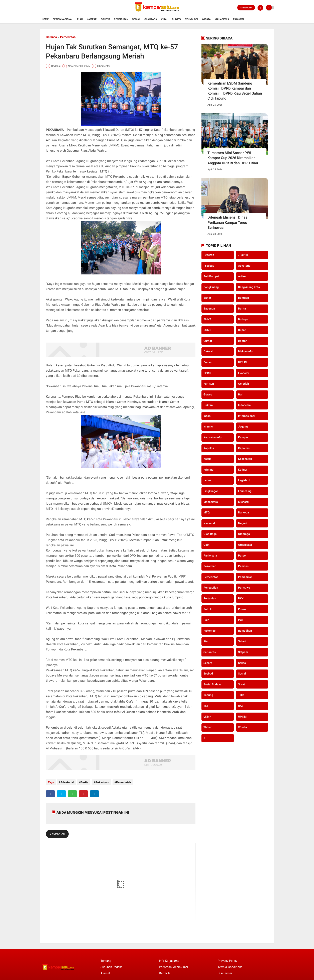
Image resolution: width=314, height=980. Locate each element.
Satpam (243, 652)
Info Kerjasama (169, 960)
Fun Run (209, 384)
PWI (241, 620)
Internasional (247, 416)
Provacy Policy (227, 960)
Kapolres (244, 448)
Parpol (242, 556)
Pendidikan (121, 19)
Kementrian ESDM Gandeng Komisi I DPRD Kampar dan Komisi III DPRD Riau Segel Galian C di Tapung (235, 91)
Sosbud (208, 673)
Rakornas (209, 631)
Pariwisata (210, 556)
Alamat (105, 972)
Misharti (243, 502)
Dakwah (208, 351)
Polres (242, 609)
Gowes (208, 394)
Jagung (243, 426)
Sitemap (246, 8)
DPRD (207, 373)
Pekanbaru (101, 782)
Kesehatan (245, 459)
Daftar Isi (165, 972)
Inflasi (207, 416)
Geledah (244, 384)
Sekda (242, 663)
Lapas (207, 480)
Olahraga (151, 19)
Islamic (208, 426)
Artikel (242, 276)
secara (208, 663)
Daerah (243, 341)
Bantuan (244, 298)
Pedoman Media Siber (174, 966)
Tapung (208, 695)
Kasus (207, 459)
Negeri (242, 523)
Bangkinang (211, 287)
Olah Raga (210, 534)
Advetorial (67, 782)
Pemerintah (68, 37)
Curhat (208, 341)
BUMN (207, 330)
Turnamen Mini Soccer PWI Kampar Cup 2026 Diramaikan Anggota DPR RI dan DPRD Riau (233, 158)
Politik (105, 19)
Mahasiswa (222, 19)
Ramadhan (245, 631)
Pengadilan (211, 588)
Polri (206, 620)
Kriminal (209, 470)
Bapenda (209, 309)
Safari (242, 641)
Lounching (245, 491)
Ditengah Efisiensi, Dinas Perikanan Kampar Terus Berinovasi (227, 222)
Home (45, 19)
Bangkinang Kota (249, 287)
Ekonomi (239, 19)
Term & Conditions (230, 966)
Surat (242, 684)
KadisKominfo (212, 437)
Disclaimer (225, 972)
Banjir (207, 298)
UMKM (242, 717)
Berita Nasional (63, 19)
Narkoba (244, 512)
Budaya (177, 19)
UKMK (207, 717)
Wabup (208, 727)
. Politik (243, 255)
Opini (207, 545)
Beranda (51, 37)
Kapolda (209, 448)
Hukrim (208, 405)
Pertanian (210, 598)
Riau (80, 19)
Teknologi (192, 19)
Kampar (92, 19)
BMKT (207, 319)
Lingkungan (211, 491)
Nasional (209, 523)
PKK (241, 598)
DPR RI (242, 362)
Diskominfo (245, 351)
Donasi (208, 362)
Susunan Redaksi (112, 966)
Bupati (242, 330)
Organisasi (245, 545)
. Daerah (209, 255)
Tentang (106, 960)
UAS (241, 706)
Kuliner (243, 470)
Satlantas (210, 652)
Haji (241, 394)
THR (241, 695)
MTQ (207, 512)
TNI (206, 706)
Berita (84, 782)
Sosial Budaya (212, 684)
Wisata (206, 19)
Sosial (136, 19)
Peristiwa (244, 588)
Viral (165, 19)
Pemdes (243, 566)
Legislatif (244, 480)
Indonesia (244, 405)
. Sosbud (209, 266)
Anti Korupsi (211, 276)
